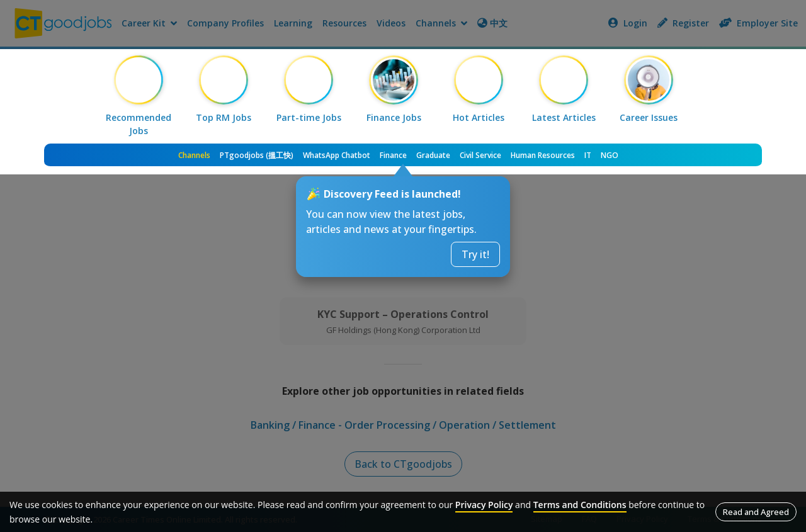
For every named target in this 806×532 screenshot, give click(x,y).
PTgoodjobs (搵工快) (257, 155)
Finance (393, 155)
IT (588, 155)
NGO (610, 155)
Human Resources (543, 155)
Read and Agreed (756, 512)
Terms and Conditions (580, 505)
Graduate (433, 155)
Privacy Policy (484, 505)
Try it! (475, 254)
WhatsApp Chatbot (337, 155)
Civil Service (480, 155)
